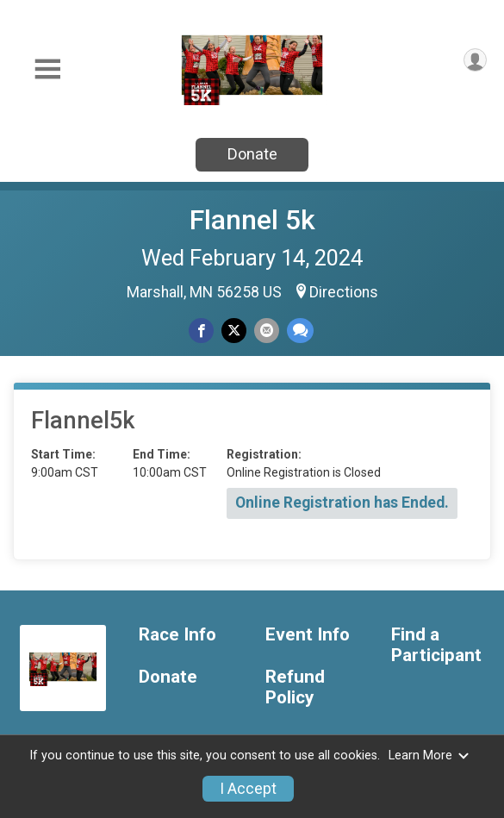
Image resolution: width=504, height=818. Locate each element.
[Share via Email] (267, 331)
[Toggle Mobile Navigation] (47, 69)
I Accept (248, 789)
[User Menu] (475, 60)
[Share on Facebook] (201, 331)
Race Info (177, 635)
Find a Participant (436, 645)
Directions (344, 292)
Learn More (429, 756)
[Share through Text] (300, 331)
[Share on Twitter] (234, 331)
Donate (252, 154)
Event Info (308, 635)
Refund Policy (295, 687)
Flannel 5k (252, 220)
